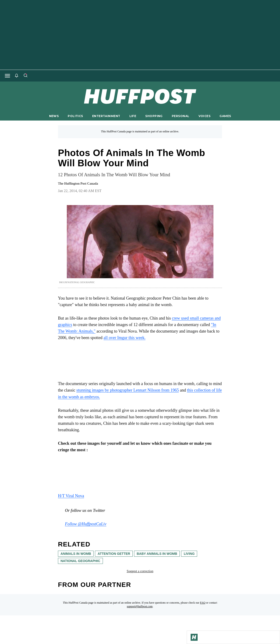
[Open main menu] (7, 76)
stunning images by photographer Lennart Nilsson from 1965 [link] (128, 390)
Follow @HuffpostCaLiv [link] (86, 524)
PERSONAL (180, 116)
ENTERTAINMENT (106, 116)
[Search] (25, 76)
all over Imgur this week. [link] (125, 338)
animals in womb (76, 554)
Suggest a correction (140, 571)
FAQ (203, 603)
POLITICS (75, 116)
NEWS (54, 116)
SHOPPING (154, 116)
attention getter (114, 554)
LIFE (133, 116)
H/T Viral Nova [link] (71, 496)
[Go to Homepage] (194, 637)
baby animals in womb (157, 554)
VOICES (205, 116)
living (189, 554)
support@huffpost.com (140, 606)
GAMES (225, 116)
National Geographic (80, 561)
